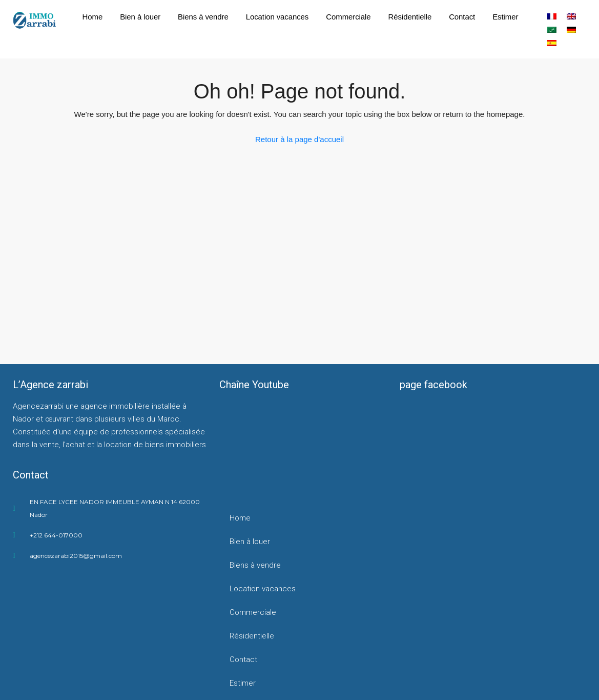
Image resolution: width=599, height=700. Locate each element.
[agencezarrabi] (114, 616)
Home (93, 17)
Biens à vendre (203, 17)
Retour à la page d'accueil (299, 139)
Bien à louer (140, 17)
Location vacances (277, 17)
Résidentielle (410, 17)
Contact (462, 17)
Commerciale (348, 17)
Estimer (505, 17)
